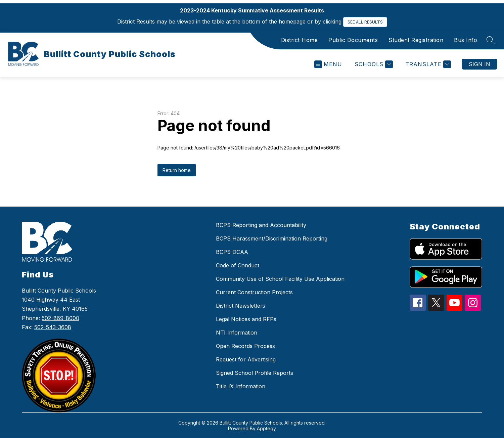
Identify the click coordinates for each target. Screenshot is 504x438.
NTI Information (237, 333)
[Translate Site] (427, 64)
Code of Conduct (238, 265)
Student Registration (416, 40)
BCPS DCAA (232, 252)
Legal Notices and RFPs (246, 319)
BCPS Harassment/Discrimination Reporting (272, 238)
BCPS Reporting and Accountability (261, 225)
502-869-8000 (60, 318)
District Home (300, 40)
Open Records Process (245, 346)
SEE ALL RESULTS (365, 22)
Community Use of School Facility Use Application (280, 279)
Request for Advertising (246, 359)
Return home (177, 170)
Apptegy (266, 428)
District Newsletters (241, 306)
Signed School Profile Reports (255, 373)
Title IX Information (241, 386)
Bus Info (466, 40)
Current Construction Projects (254, 292)
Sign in (479, 64)
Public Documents (353, 40)
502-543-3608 (53, 327)
